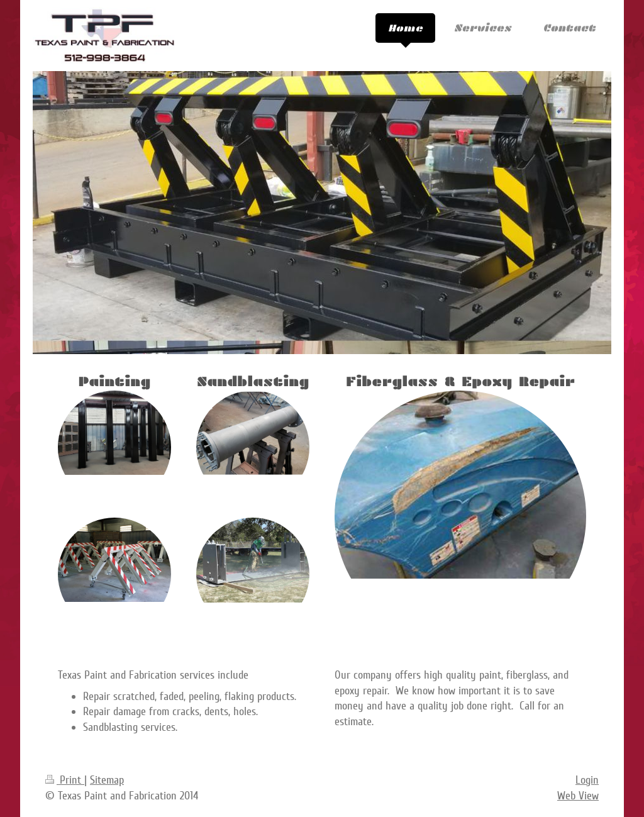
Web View (578, 796)
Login (587, 780)
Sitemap (107, 780)
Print (65, 780)
